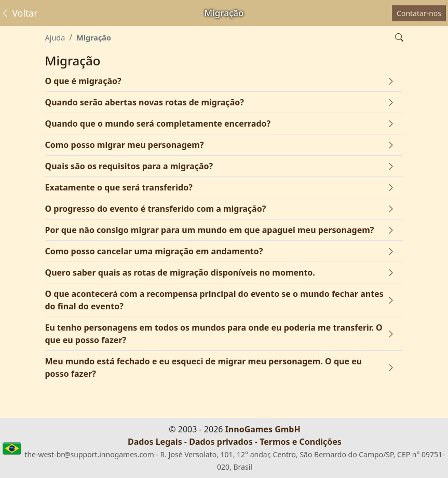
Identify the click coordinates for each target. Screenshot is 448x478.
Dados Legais (155, 442)
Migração (94, 38)
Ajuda (55, 38)
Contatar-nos (419, 13)
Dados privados (221, 442)
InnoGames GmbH (263, 429)
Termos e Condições (301, 442)
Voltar (19, 13)
